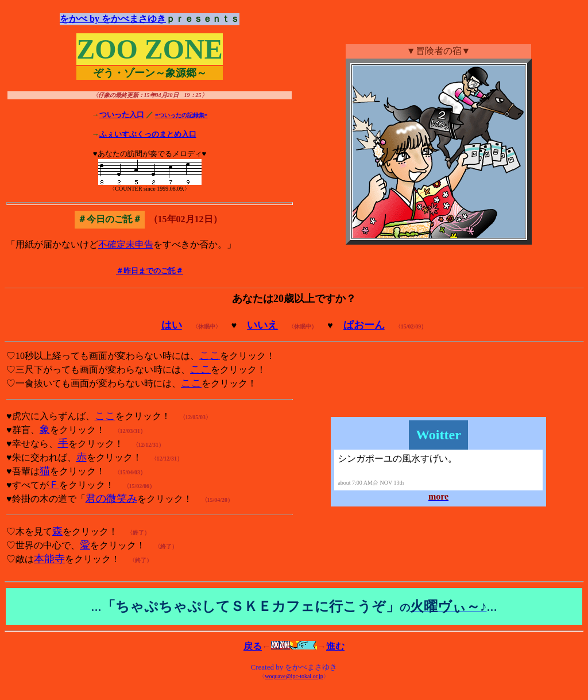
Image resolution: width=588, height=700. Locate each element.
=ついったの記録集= (181, 115)
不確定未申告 (126, 244)
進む (335, 646)
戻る (253, 646)
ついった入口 (122, 115)
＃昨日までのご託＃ (150, 271)
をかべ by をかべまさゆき (113, 19)
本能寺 (49, 559)
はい (172, 325)
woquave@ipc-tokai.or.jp (294, 676)
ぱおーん (364, 325)
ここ (210, 355)
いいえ (262, 325)
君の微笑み (111, 498)
